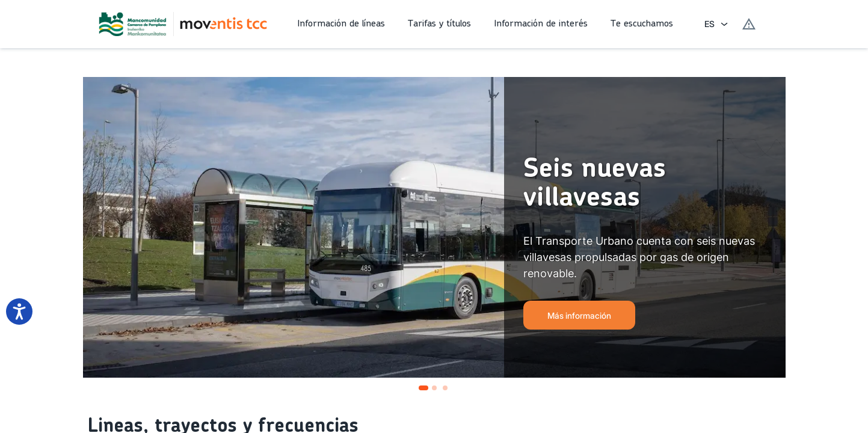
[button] (343, 24)
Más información (579, 315)
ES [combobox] (709, 24)
